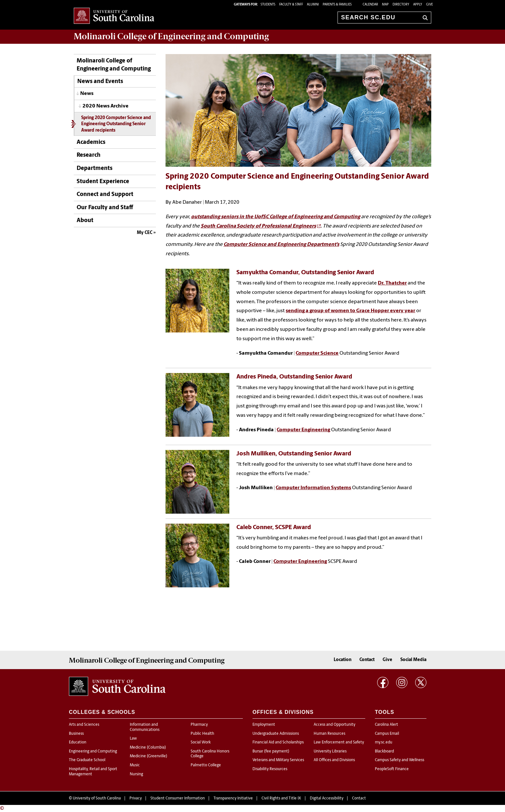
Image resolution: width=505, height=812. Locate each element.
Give (429, 5)
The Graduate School (87, 760)
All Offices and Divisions (334, 760)
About (85, 221)
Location (343, 660)
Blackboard (384, 751)
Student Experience (103, 182)
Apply (418, 5)
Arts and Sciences (84, 725)
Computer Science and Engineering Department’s (281, 245)
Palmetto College (206, 765)
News (87, 94)
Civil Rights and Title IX (281, 798)
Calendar (370, 5)
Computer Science (317, 353)
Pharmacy (199, 725)
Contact (367, 660)
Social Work (201, 742)
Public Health (202, 734)
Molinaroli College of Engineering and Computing (114, 65)
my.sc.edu (384, 742)
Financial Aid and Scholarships (278, 742)
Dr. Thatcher (392, 283)
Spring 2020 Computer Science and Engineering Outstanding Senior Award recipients (116, 124)
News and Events (100, 82)
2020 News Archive (105, 106)
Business (76, 734)
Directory (401, 5)
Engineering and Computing (93, 751)
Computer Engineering (303, 430)
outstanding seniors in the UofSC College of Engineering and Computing (276, 217)
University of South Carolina (97, 798)
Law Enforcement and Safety (339, 742)
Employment (264, 725)
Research (89, 155)
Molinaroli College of (171, 36)
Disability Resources (270, 769)
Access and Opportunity (334, 725)
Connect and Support (105, 195)
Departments (95, 168)
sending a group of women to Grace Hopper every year (350, 311)
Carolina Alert (386, 725)
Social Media (413, 660)
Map (385, 5)
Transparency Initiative (233, 798)
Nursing (136, 774)
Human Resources (329, 734)
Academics (91, 142)
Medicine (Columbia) (148, 748)
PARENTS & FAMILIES (337, 5)
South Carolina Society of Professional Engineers (258, 226)
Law (133, 739)
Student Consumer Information (178, 798)
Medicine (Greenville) (148, 756)
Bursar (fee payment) (271, 751)
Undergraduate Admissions (276, 734)
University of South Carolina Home (114, 16)
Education (78, 742)
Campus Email (387, 734)
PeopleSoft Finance (392, 769)
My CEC (145, 233)
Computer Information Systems (313, 488)
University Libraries (330, 751)
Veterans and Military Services (278, 760)
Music (135, 765)
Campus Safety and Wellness (400, 760)
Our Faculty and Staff (105, 208)
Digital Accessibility (327, 798)
